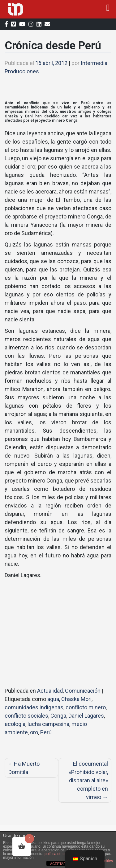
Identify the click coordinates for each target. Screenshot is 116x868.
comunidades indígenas (34, 707)
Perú (46, 732)
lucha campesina (48, 724)
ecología (15, 724)
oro (34, 732)
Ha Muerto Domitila (24, 768)
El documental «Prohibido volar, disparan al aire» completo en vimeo (88, 780)
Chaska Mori (76, 699)
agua (53, 699)
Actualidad (50, 691)
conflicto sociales (26, 716)
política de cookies (60, 854)
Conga (58, 716)
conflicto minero (86, 707)
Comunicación (83, 691)
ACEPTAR (58, 864)
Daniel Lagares (86, 716)
